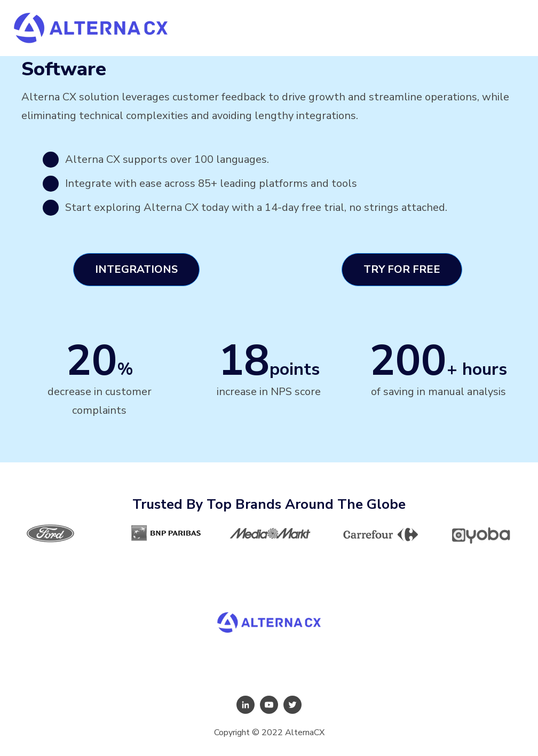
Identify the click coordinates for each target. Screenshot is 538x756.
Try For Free (402, 269)
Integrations (136, 269)
